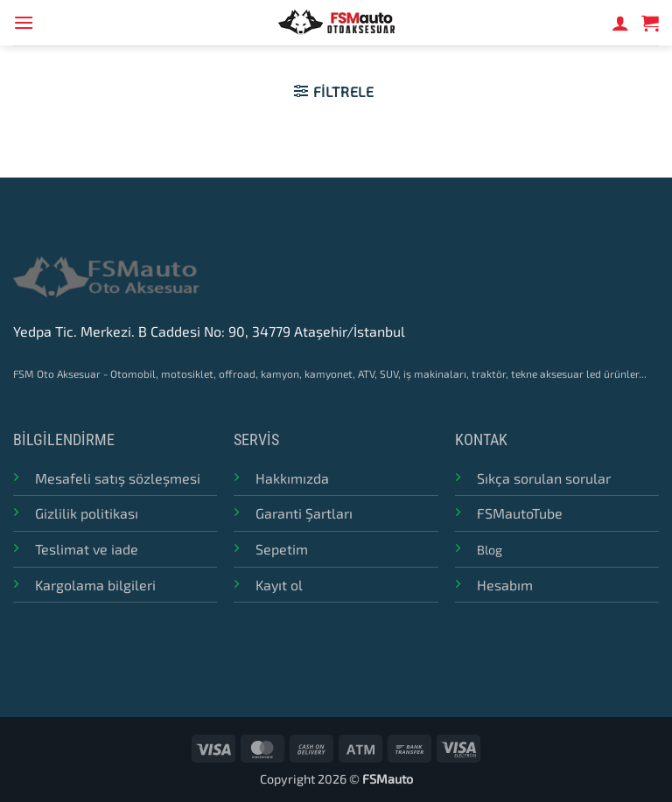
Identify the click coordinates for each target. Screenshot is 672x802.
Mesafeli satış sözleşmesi (118, 478)
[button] (24, 22)
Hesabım (505, 585)
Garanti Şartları (304, 513)
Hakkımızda (292, 478)
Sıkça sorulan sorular (544, 478)
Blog (490, 550)
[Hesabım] (620, 23)
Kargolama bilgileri (95, 585)
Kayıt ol (279, 585)
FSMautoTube (520, 513)
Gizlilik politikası (87, 513)
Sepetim (282, 549)
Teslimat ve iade (87, 549)
